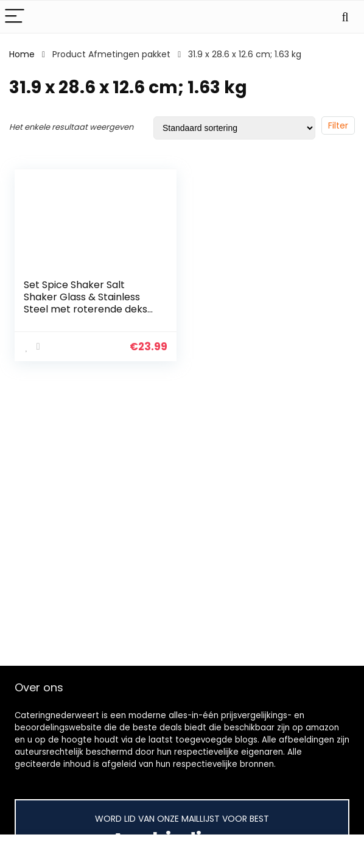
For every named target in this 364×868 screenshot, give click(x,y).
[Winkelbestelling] (234, 128)
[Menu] (15, 17)
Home (22, 54)
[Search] (345, 17)
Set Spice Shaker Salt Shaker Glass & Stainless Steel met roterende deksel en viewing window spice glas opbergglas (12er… (90, 309)
